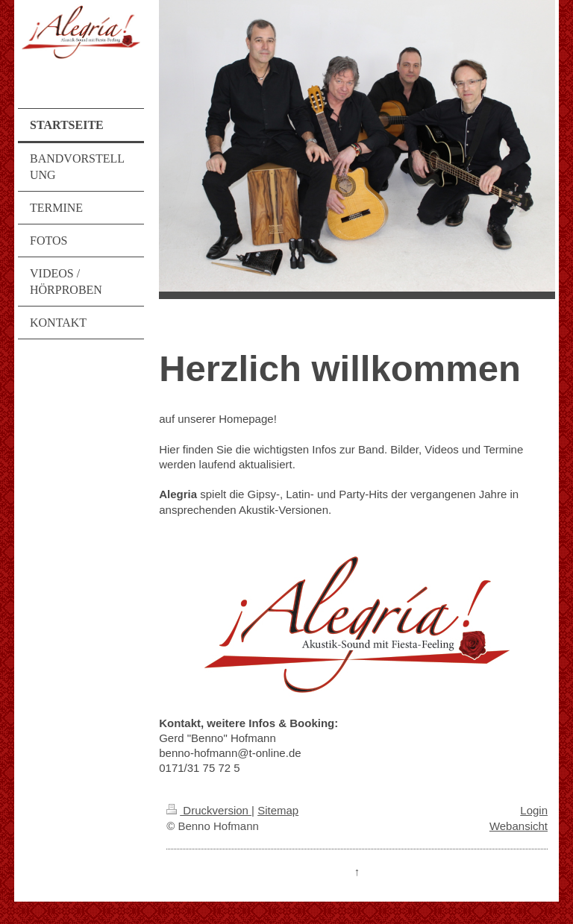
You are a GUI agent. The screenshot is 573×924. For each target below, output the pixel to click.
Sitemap (278, 810)
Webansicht (519, 826)
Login (534, 810)
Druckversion (209, 810)
